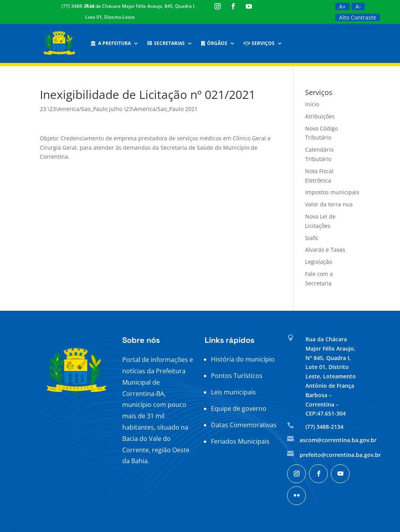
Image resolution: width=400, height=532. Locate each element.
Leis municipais (233, 392)
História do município (243, 359)
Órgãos (214, 43)
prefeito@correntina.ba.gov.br (340, 455)
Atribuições (320, 116)
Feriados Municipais (240, 441)
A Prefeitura (111, 43)
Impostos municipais (332, 192)
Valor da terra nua (329, 204)
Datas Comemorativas (244, 425)
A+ (342, 6)
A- (358, 6)
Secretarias (166, 43)
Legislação (319, 262)
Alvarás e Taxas (325, 250)
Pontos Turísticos (237, 376)
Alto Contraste (358, 17)
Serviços (259, 43)
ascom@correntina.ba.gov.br (338, 440)
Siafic (312, 238)
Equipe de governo (239, 408)
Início (312, 104)
